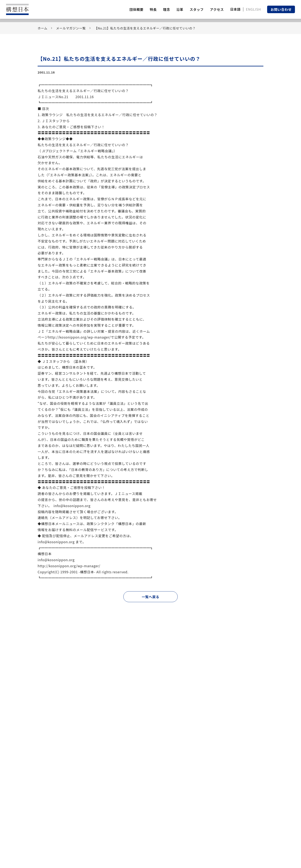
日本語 (235, 9)
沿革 (180, 9)
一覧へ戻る (150, 597)
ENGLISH (253, 9)
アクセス (217, 9)
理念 (167, 9)
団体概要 (136, 9)
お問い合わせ (281, 9)
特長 (153, 9)
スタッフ (197, 9)
